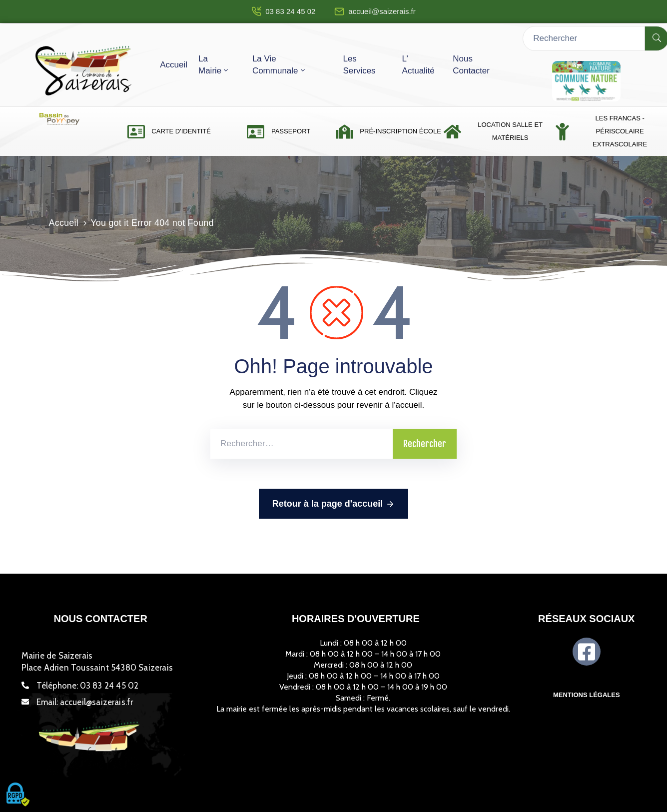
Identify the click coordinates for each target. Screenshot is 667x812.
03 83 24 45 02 (290, 11)
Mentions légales (587, 695)
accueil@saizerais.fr (382, 11)
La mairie (214, 65)
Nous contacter (471, 65)
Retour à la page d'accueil (333, 504)
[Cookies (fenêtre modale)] (17, 795)
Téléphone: (88, 686)
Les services (359, 65)
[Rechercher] (584, 38)
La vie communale (280, 65)
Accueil (174, 65)
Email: (85, 702)
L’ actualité (418, 65)
